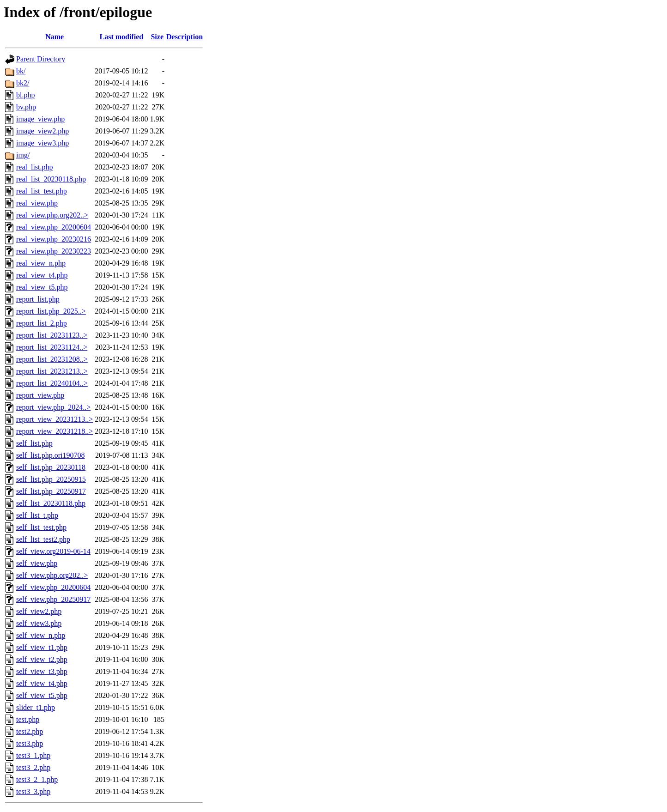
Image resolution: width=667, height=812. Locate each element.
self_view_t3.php (42, 671)
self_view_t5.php (42, 695)
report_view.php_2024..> (53, 407)
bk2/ (23, 83)
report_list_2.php (42, 323)
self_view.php (37, 563)
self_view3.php (39, 623)
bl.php (25, 95)
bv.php (26, 107)
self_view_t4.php (42, 683)
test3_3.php (33, 791)
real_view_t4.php (42, 275)
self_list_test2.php (43, 539)
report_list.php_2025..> (51, 311)
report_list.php (38, 299)
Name (55, 37)
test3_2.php (33, 767)
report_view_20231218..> (55, 431)
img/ (23, 155)
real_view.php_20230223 (54, 251)
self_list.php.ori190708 (50, 455)
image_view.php (40, 119)
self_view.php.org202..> (52, 575)
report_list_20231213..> (52, 371)
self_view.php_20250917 (53, 599)
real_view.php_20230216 (54, 239)
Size (157, 37)
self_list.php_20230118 (51, 467)
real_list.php (35, 167)
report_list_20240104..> (52, 383)
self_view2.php (39, 611)
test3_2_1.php (37, 779)
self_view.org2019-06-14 (53, 551)
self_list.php (34, 443)
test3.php (30, 743)
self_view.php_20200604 (53, 587)
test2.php (30, 731)
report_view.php (40, 395)
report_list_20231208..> (52, 359)
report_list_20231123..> (52, 335)
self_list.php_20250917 (51, 491)
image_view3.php (42, 143)
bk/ (21, 71)
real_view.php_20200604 (54, 227)
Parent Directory (41, 59)
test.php (28, 719)
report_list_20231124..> (52, 347)
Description (185, 37)
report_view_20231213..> (55, 419)
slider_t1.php (36, 707)
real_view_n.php (41, 263)
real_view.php (37, 203)
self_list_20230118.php (51, 503)
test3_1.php (33, 755)
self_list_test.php (41, 527)
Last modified (122, 37)
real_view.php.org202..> (52, 215)
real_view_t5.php (42, 287)
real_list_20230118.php (51, 179)
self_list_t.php (37, 515)
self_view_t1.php (42, 647)
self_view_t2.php (42, 659)
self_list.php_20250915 (51, 479)
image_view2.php (42, 131)
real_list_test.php (42, 191)
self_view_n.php (41, 635)
